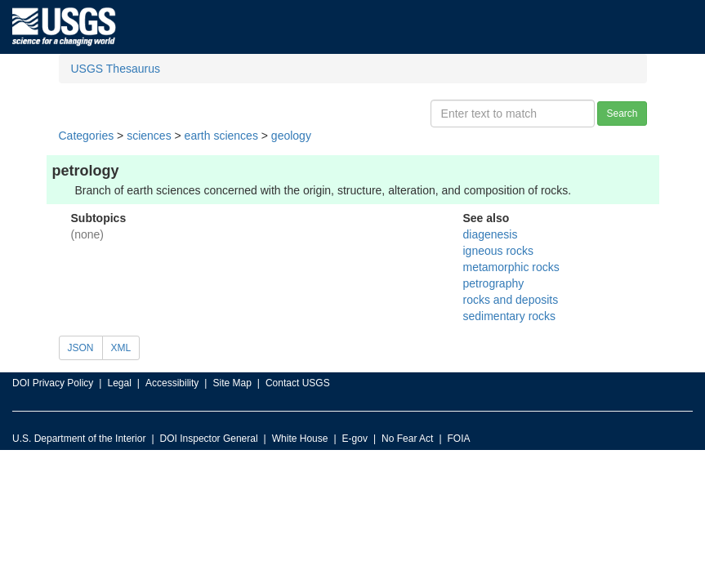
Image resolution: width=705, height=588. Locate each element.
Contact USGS (298, 383)
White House (300, 439)
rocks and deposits (511, 300)
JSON (81, 348)
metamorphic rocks (511, 267)
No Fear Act (407, 439)
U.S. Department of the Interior (79, 439)
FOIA (459, 439)
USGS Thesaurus (116, 69)
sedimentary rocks (510, 316)
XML (121, 348)
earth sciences (221, 136)
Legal (119, 383)
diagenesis (491, 234)
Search (622, 114)
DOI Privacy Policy (53, 383)
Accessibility (172, 383)
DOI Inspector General (209, 439)
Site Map (232, 383)
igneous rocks (498, 251)
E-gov (355, 439)
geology (291, 136)
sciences (149, 136)
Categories (87, 136)
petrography (494, 283)
